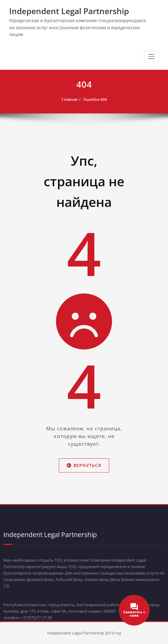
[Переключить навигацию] (151, 57)
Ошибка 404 (95, 99)
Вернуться (84, 465)
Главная (70, 99)
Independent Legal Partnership (69, 11)
